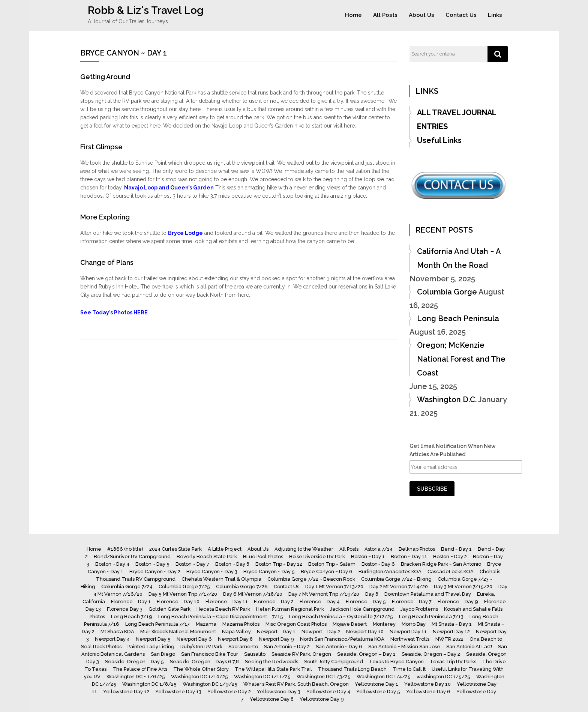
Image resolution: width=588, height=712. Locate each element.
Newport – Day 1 (276, 632)
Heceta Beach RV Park (223, 609)
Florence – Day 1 (131, 602)
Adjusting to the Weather (304, 549)
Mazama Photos (241, 624)
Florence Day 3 (125, 609)
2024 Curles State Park (175, 549)
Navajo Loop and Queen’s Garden (169, 188)
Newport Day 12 (451, 632)
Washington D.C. (447, 400)
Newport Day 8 (235, 639)
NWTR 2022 (449, 639)
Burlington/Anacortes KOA (390, 572)
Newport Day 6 (194, 639)
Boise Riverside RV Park (317, 557)
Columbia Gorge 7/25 (184, 587)
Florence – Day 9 (458, 602)
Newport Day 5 (153, 639)
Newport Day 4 (112, 639)
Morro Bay (414, 624)
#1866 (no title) (125, 549)
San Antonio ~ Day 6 (339, 647)
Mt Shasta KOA (117, 632)
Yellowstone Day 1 (376, 684)
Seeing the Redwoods (271, 662)
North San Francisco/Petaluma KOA (342, 639)
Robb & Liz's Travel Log (146, 10)
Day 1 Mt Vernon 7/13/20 (334, 587)
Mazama (206, 624)
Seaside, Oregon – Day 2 (431, 654)
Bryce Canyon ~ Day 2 (155, 572)
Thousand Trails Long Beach (352, 669)
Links (495, 15)
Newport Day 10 (365, 632)
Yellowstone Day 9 (322, 699)
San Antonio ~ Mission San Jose (404, 647)
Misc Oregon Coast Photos (296, 624)
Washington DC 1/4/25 (384, 677)
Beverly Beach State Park (207, 557)
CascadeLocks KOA (451, 572)
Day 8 (372, 594)
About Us (421, 15)
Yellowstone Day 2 (229, 692)
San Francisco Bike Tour (210, 654)
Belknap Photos (417, 549)
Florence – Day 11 (227, 602)
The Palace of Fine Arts (140, 669)
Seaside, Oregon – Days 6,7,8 (204, 662)
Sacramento (243, 647)
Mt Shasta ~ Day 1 (452, 624)
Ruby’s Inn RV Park (201, 647)
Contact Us (461, 15)
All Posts (385, 15)
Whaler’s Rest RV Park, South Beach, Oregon (296, 684)
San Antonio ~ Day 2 (287, 647)
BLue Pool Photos (263, 557)
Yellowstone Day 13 (178, 692)
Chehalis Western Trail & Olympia (221, 579)
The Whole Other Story (201, 669)
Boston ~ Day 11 (409, 557)
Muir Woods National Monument (178, 632)
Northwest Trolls (410, 639)
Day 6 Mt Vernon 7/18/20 (253, 594)
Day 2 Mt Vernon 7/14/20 (399, 587)
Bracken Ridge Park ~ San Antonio (441, 564)
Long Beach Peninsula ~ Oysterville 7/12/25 (341, 617)
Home (353, 15)
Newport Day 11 (408, 632)
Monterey (384, 624)
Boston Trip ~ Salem (332, 564)
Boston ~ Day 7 (192, 564)
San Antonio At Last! (469, 647)
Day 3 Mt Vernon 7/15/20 (463, 587)
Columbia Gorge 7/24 (127, 587)
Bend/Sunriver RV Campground (132, 557)
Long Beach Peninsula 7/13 (431, 617)
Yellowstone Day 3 (279, 692)
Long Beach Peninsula (458, 318)
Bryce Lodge (185, 233)
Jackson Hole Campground (362, 609)
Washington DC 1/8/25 (149, 684)
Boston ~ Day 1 (368, 557)
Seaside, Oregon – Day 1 (366, 654)
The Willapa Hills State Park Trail (273, 669)
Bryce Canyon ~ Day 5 (269, 572)
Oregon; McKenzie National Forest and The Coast (461, 359)
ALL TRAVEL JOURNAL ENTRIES (457, 119)
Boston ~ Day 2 (450, 557)
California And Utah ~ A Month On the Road (459, 258)
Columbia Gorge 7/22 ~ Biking (396, 579)
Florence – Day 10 (178, 602)
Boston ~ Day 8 (232, 564)
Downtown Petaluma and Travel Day (428, 594)
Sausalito (255, 654)
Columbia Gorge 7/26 (242, 587)
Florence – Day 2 (274, 602)
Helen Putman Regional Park (290, 609)
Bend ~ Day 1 (456, 549)
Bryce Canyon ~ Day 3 (212, 572)
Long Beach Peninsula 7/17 (157, 624)
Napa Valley (236, 632)
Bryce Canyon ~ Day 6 (327, 572)
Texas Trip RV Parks (453, 662)
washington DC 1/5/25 (443, 677)
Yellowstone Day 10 (427, 684)
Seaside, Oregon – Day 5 (134, 662)
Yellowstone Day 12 (126, 692)
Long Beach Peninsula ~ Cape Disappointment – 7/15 (221, 617)
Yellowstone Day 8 (272, 699)
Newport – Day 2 (321, 632)
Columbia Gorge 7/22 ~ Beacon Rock (311, 579)
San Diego (163, 654)
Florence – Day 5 (366, 602)
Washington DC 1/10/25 (199, 677)
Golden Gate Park (169, 609)
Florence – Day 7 (412, 602)
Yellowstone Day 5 (378, 692)
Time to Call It (409, 669)
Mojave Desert (350, 624)
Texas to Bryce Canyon (396, 662)
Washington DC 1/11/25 (262, 677)
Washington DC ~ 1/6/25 (136, 677)
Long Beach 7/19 (132, 617)
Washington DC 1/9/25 (210, 684)
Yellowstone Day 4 (328, 692)
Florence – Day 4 (320, 602)
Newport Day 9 (276, 639)
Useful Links (439, 140)
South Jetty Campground (334, 662)
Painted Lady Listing (151, 647)
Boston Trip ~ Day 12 (279, 564)
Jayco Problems (419, 609)
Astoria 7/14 (379, 549)
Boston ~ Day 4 (112, 564)
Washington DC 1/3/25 (324, 677)
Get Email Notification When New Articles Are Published (453, 450)
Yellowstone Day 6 (428, 692)
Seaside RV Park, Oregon (301, 654)
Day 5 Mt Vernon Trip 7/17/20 (183, 594)
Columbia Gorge (447, 292)
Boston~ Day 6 (378, 564)
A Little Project (225, 549)
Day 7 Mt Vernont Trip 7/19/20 (324, 594)
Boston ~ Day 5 (152, 564)
